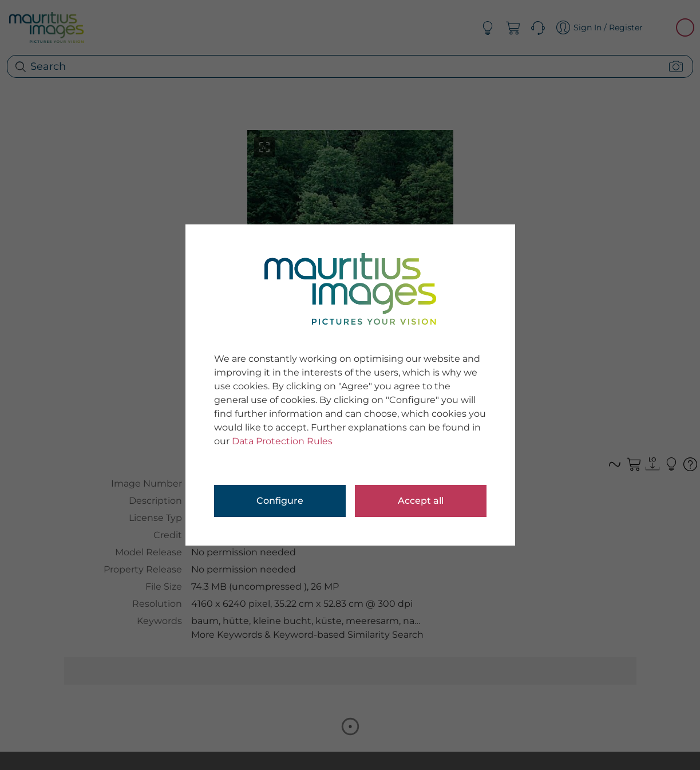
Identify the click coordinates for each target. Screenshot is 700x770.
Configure (280, 501)
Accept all (421, 501)
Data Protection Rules (282, 441)
